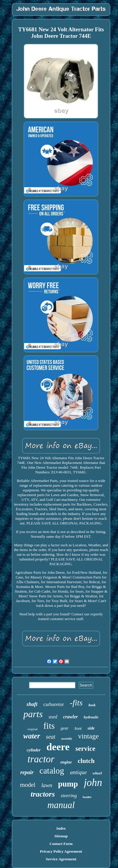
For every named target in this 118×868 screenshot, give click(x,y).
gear (65, 728)
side (91, 728)
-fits (76, 703)
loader (87, 797)
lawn (47, 785)
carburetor (54, 704)
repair (27, 772)
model (28, 785)
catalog (52, 771)
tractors (43, 794)
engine (66, 762)
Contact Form (61, 844)
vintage (88, 736)
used (53, 717)
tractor (41, 759)
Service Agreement (61, 859)
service (85, 749)
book (92, 705)
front (78, 729)
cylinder (34, 750)
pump (68, 784)
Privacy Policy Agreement (61, 851)
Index (61, 828)
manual (61, 805)
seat (51, 737)
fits (49, 726)
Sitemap (61, 836)
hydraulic (91, 717)
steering (69, 796)
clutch (86, 761)
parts (33, 714)
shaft (32, 704)
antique (78, 772)
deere (58, 747)
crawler (71, 717)
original (32, 729)
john (93, 783)
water (32, 736)
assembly (67, 739)
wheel (97, 773)
